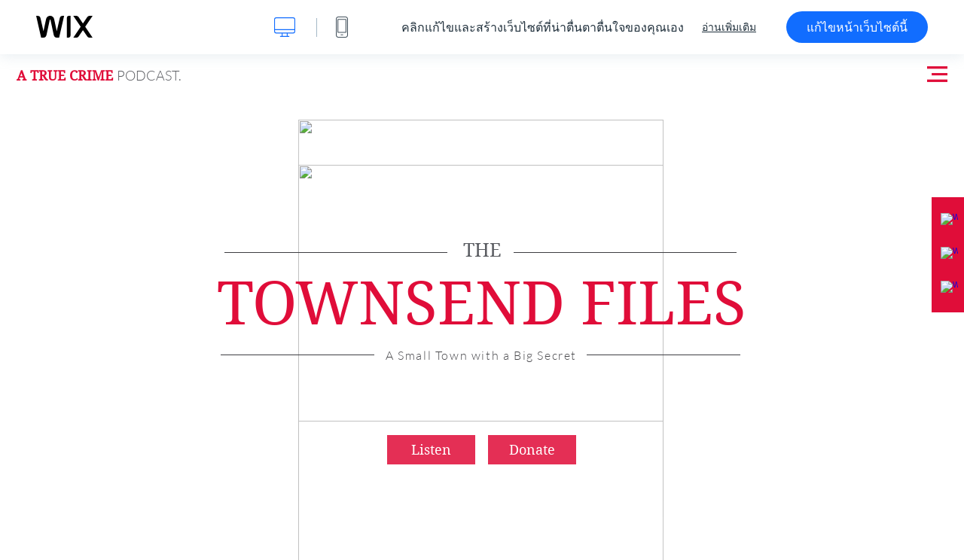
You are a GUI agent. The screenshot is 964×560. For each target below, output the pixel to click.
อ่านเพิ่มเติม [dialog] (729, 27)
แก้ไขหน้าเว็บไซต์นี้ (857, 27)
